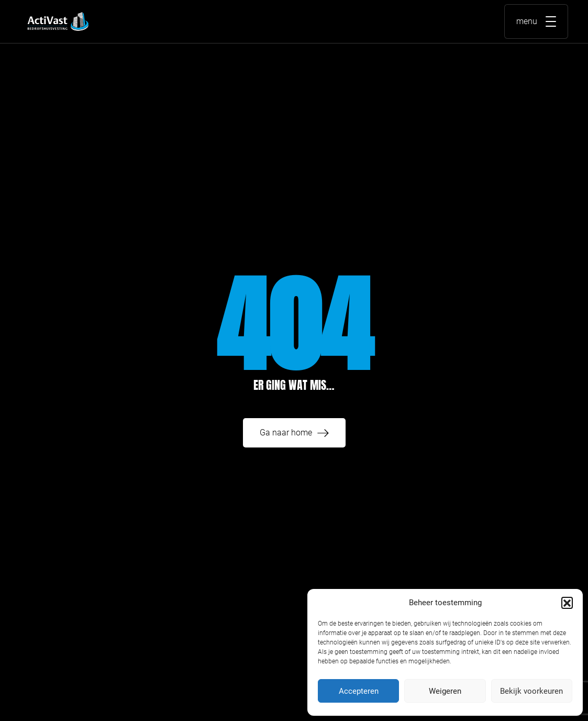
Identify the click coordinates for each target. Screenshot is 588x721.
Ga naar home (286, 433)
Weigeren (445, 691)
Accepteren (359, 691)
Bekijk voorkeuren (531, 691)
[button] (567, 603)
